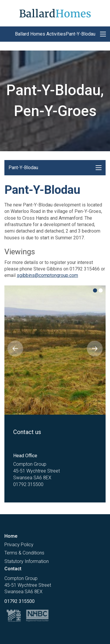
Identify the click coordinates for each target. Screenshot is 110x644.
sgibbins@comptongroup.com (47, 275)
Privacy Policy (19, 545)
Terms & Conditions (24, 553)
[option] (55, 350)
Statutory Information (27, 561)
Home (11, 536)
